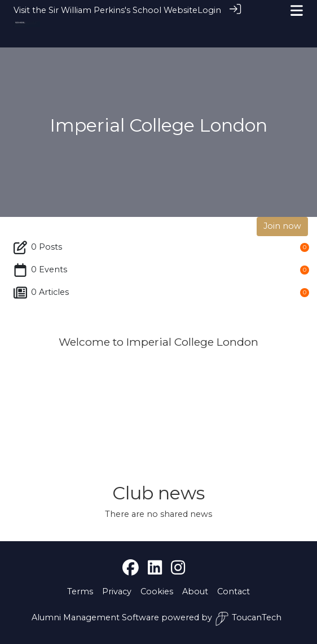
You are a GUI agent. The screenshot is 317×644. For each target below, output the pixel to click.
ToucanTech (248, 619)
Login (209, 10)
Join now (282, 226)
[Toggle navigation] (297, 10)
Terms (80, 591)
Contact (234, 591)
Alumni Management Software (95, 617)
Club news (158, 493)
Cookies (157, 591)
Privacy (117, 591)
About (195, 591)
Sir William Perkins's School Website (123, 10)
